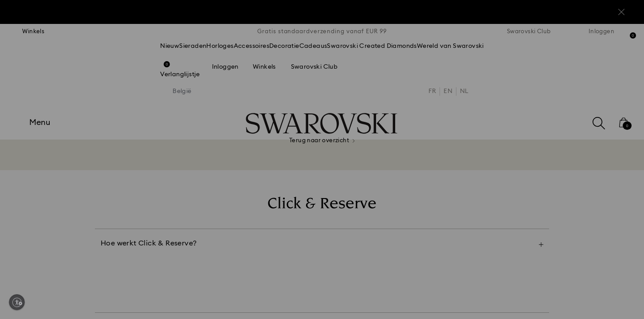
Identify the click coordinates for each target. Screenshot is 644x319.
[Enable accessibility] (17, 302)
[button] (468, 102)
